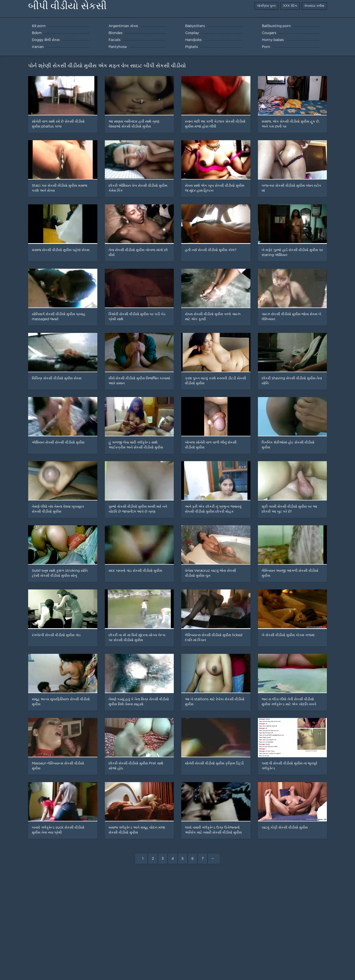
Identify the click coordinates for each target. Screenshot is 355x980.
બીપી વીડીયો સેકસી (67, 6)
